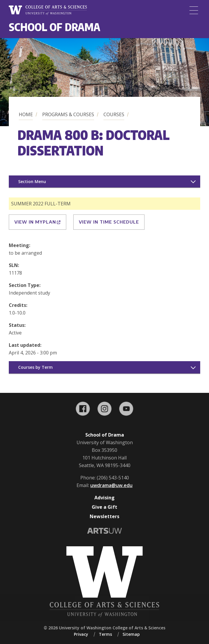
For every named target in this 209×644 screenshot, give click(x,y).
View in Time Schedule (109, 222)
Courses (114, 114)
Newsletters (104, 516)
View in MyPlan (38, 222)
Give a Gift (104, 507)
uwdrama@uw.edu (111, 485)
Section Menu (32, 181)
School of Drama (55, 27)
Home (26, 114)
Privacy (81, 634)
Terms (105, 634)
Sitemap (131, 634)
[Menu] (194, 10)
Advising (104, 498)
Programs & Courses (68, 114)
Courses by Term (35, 367)
